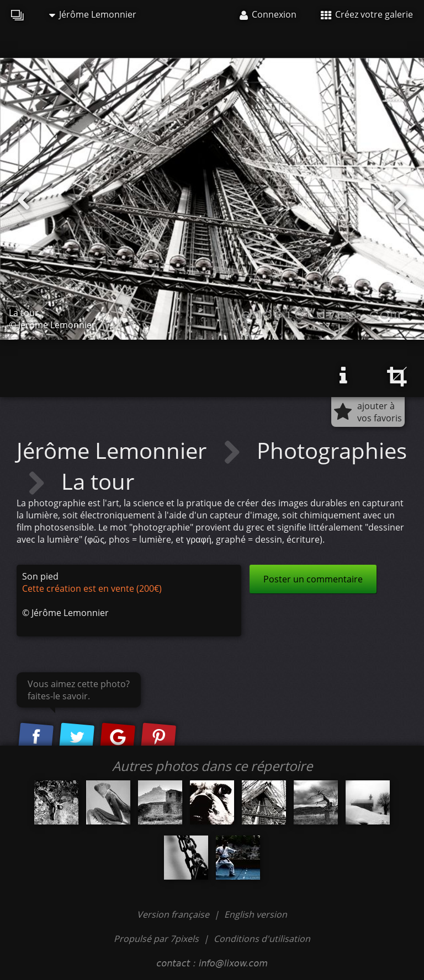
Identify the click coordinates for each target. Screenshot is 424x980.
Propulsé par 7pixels (156, 939)
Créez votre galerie (367, 14)
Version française (174, 914)
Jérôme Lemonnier (93, 14)
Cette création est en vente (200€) (92, 588)
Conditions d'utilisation (262, 939)
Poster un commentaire (313, 579)
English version (256, 914)
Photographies (332, 450)
